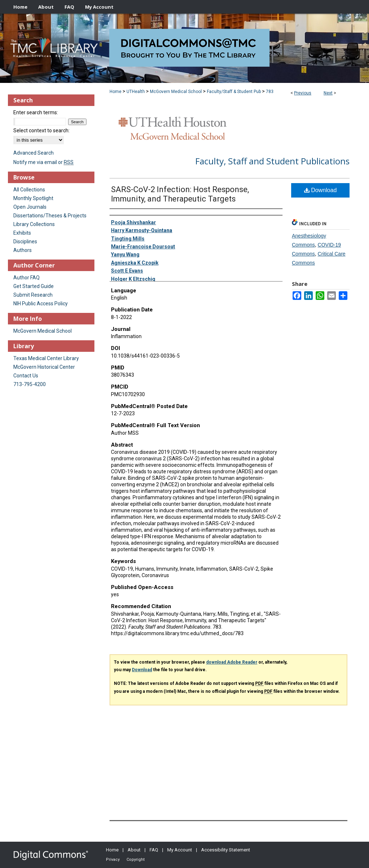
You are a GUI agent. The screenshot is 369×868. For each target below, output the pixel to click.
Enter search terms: (36, 112)
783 (270, 92)
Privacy (113, 860)
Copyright (135, 860)
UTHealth (136, 92)
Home (115, 92)
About (134, 850)
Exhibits (22, 233)
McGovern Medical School (176, 92)
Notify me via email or (43, 162)
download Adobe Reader (232, 662)
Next (328, 93)
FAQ (154, 850)
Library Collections (34, 224)
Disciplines (25, 242)
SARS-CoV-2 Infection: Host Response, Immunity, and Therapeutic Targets (180, 194)
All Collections (29, 190)
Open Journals (30, 207)
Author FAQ (26, 278)
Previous (303, 93)
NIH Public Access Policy (41, 304)
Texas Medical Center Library (46, 358)
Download (321, 190)
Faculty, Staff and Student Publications (272, 161)
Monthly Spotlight (33, 198)
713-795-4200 (30, 384)
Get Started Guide (34, 286)
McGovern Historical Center (44, 367)
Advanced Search (34, 153)
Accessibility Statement (226, 850)
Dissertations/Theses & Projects (50, 216)
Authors (23, 250)
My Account (180, 850)
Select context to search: (41, 130)
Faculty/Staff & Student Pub (234, 92)
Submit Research (33, 295)
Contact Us (26, 376)
